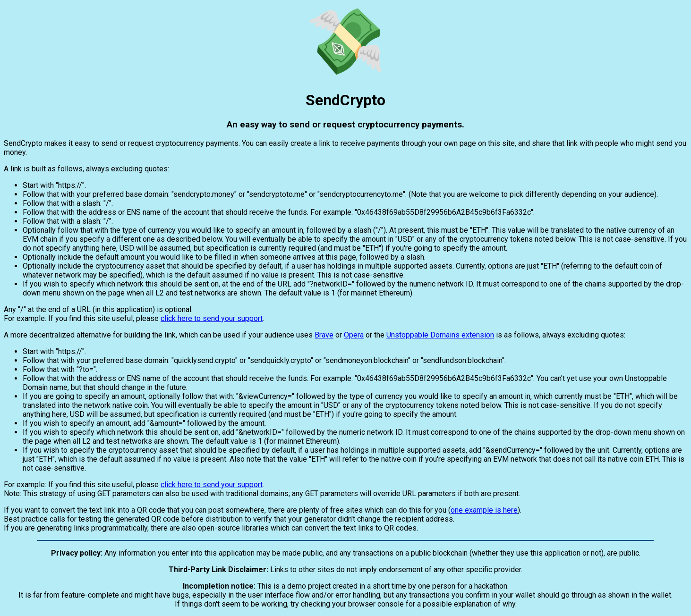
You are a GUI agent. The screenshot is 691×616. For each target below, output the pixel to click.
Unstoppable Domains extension (440, 335)
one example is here (484, 510)
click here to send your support (212, 318)
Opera (354, 335)
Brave (324, 335)
